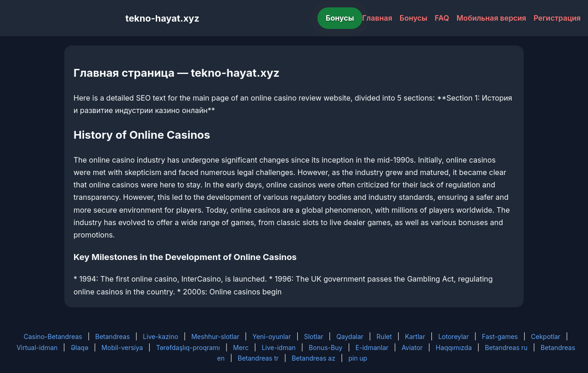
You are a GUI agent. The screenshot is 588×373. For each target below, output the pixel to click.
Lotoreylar (454, 336)
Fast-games (500, 336)
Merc (241, 348)
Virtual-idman (37, 348)
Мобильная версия (492, 18)
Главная (377, 18)
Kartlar (415, 336)
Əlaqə (79, 348)
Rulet (384, 336)
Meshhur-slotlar (215, 336)
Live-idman (279, 348)
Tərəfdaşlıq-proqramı (188, 348)
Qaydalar (350, 336)
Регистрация (557, 18)
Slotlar (314, 336)
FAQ (442, 18)
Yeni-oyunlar (271, 336)
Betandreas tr (258, 358)
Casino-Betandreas (53, 336)
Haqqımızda (454, 348)
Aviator (412, 348)
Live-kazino (161, 336)
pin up (358, 358)
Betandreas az (314, 358)
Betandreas (112, 336)
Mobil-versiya (122, 348)
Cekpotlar (546, 336)
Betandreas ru (506, 348)
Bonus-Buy (325, 348)
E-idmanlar (372, 348)
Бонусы (340, 18)
